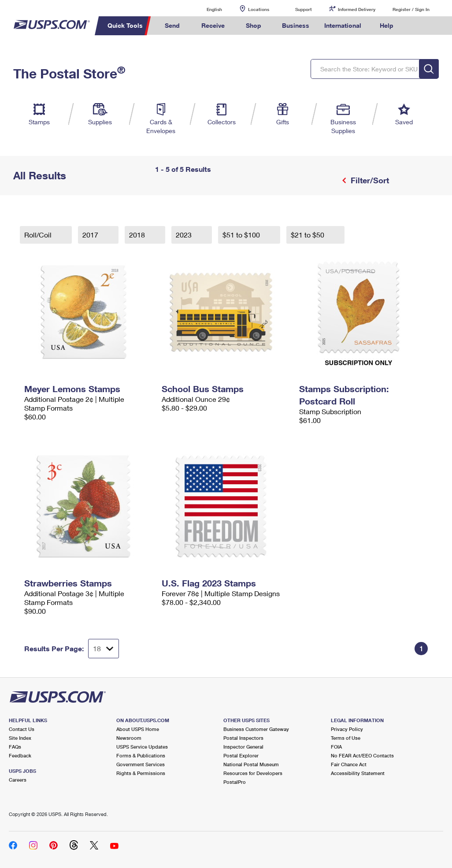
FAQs (15, 747)
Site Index (20, 738)
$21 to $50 (308, 235)
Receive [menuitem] (213, 25)
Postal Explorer (241, 755)
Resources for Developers (253, 773)
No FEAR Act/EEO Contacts (362, 755)
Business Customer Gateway (256, 729)
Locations (259, 9)
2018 (138, 235)
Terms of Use (346, 738)
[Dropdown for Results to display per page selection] (104, 649)
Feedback (20, 755)
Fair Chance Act (349, 764)
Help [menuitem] (387, 25)
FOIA (336, 747)
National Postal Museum (251, 764)
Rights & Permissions (141, 773)
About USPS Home (138, 729)
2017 (91, 235)
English (205, 9)
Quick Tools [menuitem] (125, 25)
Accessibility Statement (358, 773)
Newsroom (129, 738)
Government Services (141, 764)
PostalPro (235, 782)
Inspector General (243, 747)
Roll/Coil (39, 235)
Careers (18, 780)
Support (304, 9)
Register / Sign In (411, 9)
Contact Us (22, 729)
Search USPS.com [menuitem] (416, 26)
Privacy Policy (347, 729)
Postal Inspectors (243, 738)
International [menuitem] (343, 25)
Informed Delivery (357, 9)
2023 (185, 235)
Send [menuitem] (172, 25)
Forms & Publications (141, 755)
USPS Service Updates (142, 747)
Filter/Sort (369, 180)
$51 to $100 (242, 235)
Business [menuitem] (296, 25)
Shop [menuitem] (254, 25)
